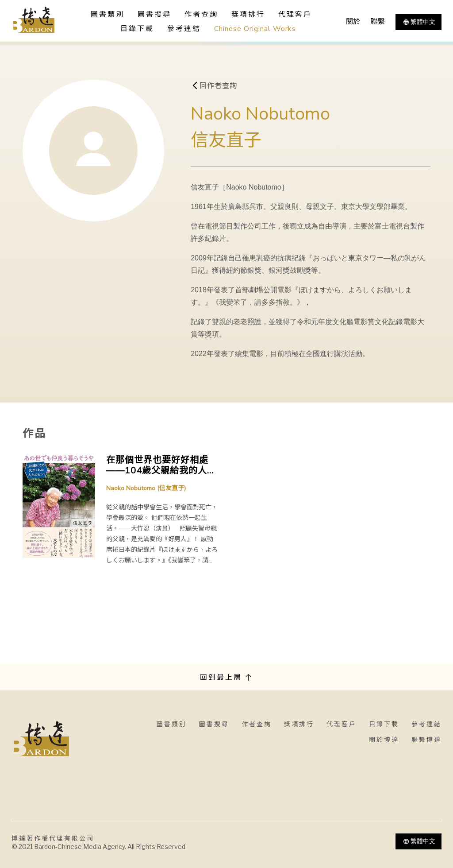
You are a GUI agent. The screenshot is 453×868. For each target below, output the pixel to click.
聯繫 (378, 22)
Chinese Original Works (255, 29)
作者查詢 (201, 15)
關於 (353, 22)
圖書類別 (172, 724)
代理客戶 (295, 15)
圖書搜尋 (214, 724)
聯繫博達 (426, 740)
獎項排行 (248, 15)
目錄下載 (137, 29)
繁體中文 (418, 22)
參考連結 (184, 29)
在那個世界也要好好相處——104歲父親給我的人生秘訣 (161, 465)
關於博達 (384, 740)
